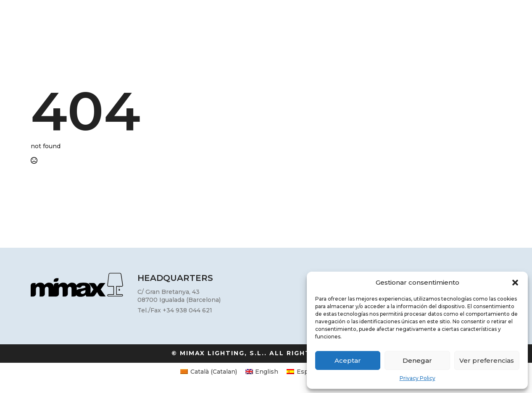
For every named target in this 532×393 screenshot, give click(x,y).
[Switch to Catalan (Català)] (209, 372)
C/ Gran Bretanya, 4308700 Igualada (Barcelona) (179, 296)
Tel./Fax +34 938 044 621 (175, 310)
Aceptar (348, 360)
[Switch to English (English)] (262, 372)
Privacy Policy (417, 378)
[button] (515, 283)
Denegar (417, 360)
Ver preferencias (487, 360)
